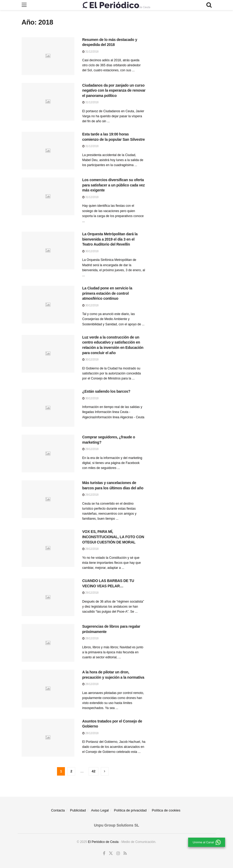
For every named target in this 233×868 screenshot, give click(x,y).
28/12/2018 (91, 638)
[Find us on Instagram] (118, 853)
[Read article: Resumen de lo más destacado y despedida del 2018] (48, 56)
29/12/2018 (91, 449)
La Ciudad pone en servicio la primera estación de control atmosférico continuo (107, 293)
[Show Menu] (24, 5)
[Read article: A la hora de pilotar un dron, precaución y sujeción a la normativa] (48, 689)
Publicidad (78, 810)
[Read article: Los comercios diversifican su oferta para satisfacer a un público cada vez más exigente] (48, 196)
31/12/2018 (91, 52)
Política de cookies (166, 810)
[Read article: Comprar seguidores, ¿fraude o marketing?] (48, 454)
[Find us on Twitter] (111, 853)
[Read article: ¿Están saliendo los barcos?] (48, 408)
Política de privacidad (130, 810)
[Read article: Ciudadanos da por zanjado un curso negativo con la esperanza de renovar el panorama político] (48, 102)
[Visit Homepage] (116, 5)
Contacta (58, 810)
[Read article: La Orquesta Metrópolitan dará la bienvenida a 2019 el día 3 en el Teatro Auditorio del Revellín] (48, 250)
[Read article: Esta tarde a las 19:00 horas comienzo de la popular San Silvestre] (48, 151)
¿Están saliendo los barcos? (106, 391)
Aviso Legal (100, 810)
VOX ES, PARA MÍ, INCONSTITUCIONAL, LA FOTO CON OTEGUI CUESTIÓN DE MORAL (113, 537)
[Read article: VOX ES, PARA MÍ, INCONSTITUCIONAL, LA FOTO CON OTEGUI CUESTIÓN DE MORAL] (48, 548)
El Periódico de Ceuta (103, 842)
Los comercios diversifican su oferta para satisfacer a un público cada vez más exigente (114, 185)
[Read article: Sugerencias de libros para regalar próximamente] (48, 643)
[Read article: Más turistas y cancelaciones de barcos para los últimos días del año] (48, 499)
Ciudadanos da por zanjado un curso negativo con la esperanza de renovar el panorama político (114, 90)
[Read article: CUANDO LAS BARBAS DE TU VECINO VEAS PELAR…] (48, 597)
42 (93, 771)
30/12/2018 (91, 251)
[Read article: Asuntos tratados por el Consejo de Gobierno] (48, 738)
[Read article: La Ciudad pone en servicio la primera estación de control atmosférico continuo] (48, 305)
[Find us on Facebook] (104, 853)
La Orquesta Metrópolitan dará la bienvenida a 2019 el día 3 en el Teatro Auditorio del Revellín (110, 239)
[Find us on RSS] (125, 853)
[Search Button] (209, 5)
